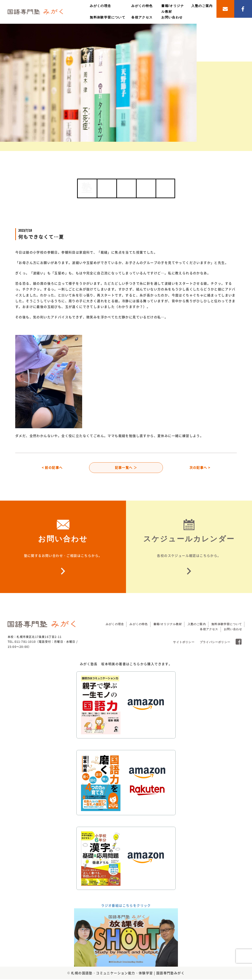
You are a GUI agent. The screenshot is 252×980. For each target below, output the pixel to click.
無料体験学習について (108, 17)
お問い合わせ (172, 17)
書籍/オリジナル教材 (168, 625)
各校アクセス (142, 17)
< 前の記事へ (52, 468)
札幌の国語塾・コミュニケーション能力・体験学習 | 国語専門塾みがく (128, 974)
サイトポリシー (184, 643)
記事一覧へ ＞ (126, 468)
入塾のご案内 (202, 6)
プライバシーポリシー (215, 643)
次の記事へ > (200, 468)
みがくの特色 (142, 6)
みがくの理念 (100, 6)
